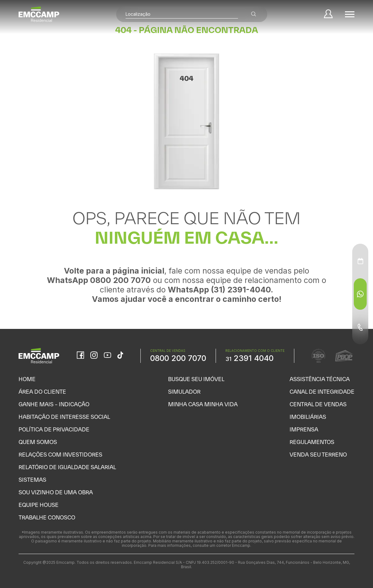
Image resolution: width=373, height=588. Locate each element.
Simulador (184, 392)
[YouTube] (107, 356)
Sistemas (32, 480)
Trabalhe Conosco (47, 517)
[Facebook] (80, 356)
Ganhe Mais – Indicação (54, 404)
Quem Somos (38, 442)
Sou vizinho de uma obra (56, 492)
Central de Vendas (318, 404)
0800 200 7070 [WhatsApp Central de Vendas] (178, 358)
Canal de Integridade (322, 392)
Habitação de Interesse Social (64, 417)
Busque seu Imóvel (196, 379)
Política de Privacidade (54, 429)
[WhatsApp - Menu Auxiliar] (360, 294)
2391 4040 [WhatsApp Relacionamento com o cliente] (249, 358)
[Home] (39, 14)
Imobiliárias (308, 417)
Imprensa (304, 429)
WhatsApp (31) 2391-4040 (219, 290)
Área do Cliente (42, 392)
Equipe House (39, 505)
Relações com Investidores (60, 455)
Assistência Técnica (320, 379)
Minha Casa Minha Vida (203, 404)
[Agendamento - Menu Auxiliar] (360, 261)
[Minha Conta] (328, 14)
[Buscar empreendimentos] (253, 14)
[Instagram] (94, 356)
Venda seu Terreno (318, 455)
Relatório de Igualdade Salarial (67, 467)
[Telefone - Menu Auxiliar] (360, 327)
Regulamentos (312, 442)
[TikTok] (120, 356)
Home (27, 379)
